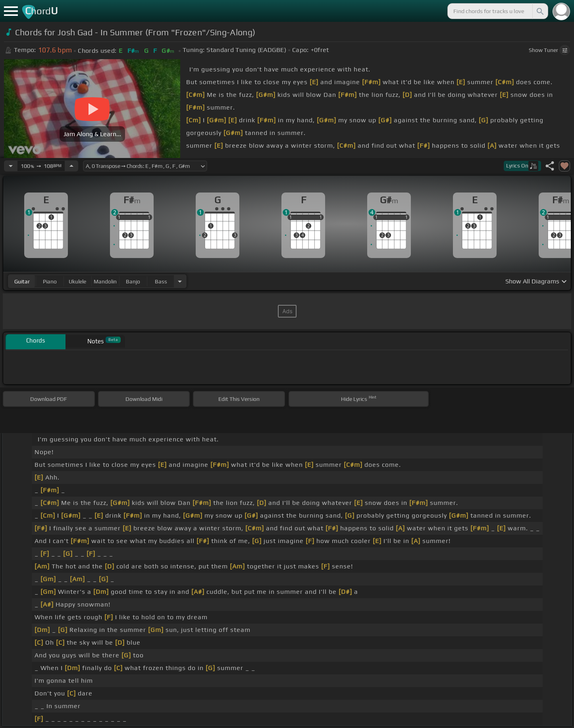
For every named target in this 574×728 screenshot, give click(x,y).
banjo (133, 281)
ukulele (77, 281)
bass (161, 281)
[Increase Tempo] (71, 166)
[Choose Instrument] (180, 281)
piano (50, 281)
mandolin (105, 281)
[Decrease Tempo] (11, 166)
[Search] (539, 11)
